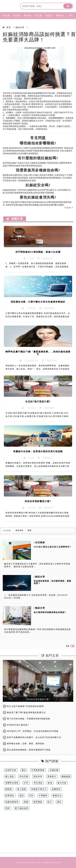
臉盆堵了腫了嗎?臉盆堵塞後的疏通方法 (24, 712)
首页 (9, 27)
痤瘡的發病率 (12, 802)
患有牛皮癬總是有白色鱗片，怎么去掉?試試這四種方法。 (33, 737)
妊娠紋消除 (34, 101)
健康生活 (57, 795)
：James (29, 508)
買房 (8, 808)
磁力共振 (62, 783)
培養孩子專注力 (39, 789)
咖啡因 (9, 789)
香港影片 (52, 776)
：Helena (29, 308)
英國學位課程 (12, 783)
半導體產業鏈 (38, 770)
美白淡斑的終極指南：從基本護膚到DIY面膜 (27, 750)
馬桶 (26, 802)
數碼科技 (60, 19)
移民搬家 (38, 802)
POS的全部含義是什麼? (38, 699)
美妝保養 (6, 19)
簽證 (22, 795)
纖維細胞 (66, 776)
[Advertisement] (38, 833)
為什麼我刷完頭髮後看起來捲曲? (50, 612)
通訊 (24, 770)
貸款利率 (38, 776)
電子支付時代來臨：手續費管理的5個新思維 (26, 719)
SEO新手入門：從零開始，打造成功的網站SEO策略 (31, 731)
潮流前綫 (19, 530)
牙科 (31, 795)
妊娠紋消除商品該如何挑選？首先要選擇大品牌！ (39, 37)
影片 (50, 802)
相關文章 (15, 219)
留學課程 (10, 795)
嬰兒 (59, 802)
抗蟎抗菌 (54, 770)
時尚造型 (17, 19)
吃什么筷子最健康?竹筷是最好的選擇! (24, 706)
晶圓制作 (56, 789)
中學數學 (43, 795)
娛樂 (30, 530)
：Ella (29, 258)
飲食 (50, 783)
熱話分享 (49, 19)
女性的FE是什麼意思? (16, 725)
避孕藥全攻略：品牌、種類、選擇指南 (24, 744)
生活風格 (38, 19)
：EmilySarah (29, 361)
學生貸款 (38, 783)
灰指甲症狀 (11, 770)
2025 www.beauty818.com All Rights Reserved (38, 863)
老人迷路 (22, 789)
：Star (29, 458)
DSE (26, 783)
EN (71, 16)
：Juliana (29, 408)
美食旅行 (28, 19)
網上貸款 (10, 776)
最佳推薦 (7, 530)
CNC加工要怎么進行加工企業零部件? (52, 547)
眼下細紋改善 (22, 808)
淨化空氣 (24, 776)
